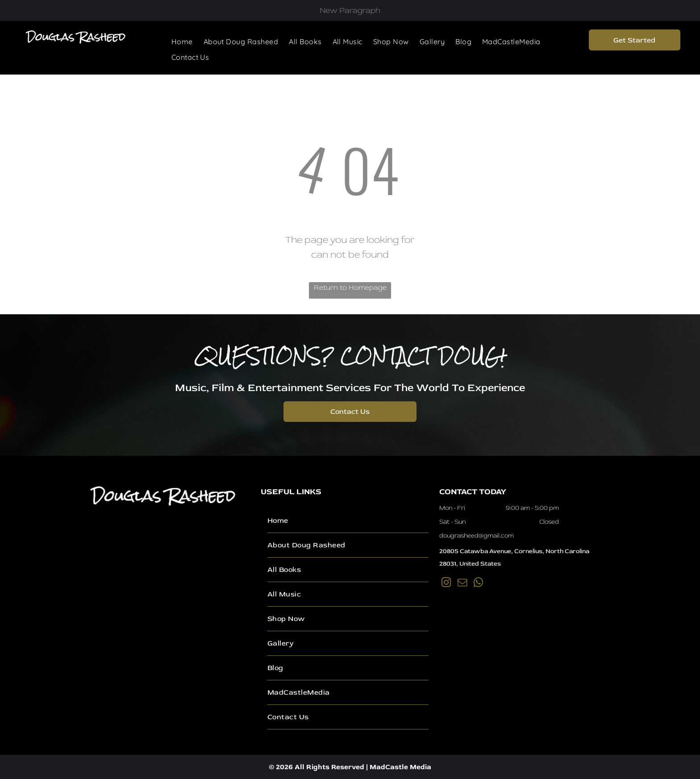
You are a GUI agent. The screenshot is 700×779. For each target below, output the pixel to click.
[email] (462, 584)
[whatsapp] (479, 584)
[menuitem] (182, 42)
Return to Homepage (350, 287)
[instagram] (446, 584)
